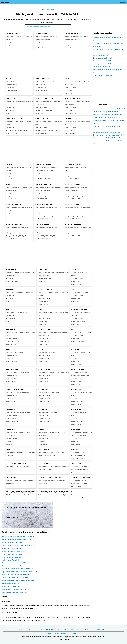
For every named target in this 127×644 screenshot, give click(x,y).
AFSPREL (10, 290)
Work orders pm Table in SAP (11, 560)
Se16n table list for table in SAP (103, 67)
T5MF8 (9, 184)
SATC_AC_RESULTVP (44, 224)
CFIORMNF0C (76, 389)
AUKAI (9, 310)
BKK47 (9, 350)
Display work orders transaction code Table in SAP (18, 537)
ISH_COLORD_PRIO (46, 449)
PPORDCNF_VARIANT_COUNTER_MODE (54, 492)
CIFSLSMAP (76, 429)
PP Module (85, 629)
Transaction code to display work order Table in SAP (18, 546)
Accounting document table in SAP (104, 76)
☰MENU (123, 2)
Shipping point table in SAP (102, 64)
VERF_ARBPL (77, 464)
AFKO (74, 270)
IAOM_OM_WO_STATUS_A (16, 464)
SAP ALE (21, 629)
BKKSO (41, 350)
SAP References (63, 629)
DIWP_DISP (10, 99)
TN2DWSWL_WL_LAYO (44, 99)
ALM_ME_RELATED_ (50, 478)
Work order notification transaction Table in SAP (17, 575)
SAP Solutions (50, 629)
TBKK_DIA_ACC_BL (14, 270)
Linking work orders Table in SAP (12, 557)
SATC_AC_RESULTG (72, 184)
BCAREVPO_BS (44, 330)
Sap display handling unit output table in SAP (108, 132)
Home (49, 634)
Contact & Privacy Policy (62, 634)
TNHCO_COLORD (42, 33)
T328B (67, 79)
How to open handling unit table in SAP (106, 112)
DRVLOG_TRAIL (12, 33)
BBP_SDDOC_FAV (13, 330)
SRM (41, 629)
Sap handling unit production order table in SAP (108, 135)
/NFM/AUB (75, 449)
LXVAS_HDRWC (44, 464)
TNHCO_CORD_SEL (72, 33)
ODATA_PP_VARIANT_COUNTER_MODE (21, 492)
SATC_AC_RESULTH (14, 204)
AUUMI (41, 310)
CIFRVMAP (43, 429)
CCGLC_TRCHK (44, 370)
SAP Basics (75, 629)
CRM (29, 629)
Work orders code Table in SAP (12, 548)
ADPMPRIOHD (44, 270)
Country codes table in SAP (102, 61)
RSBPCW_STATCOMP (44, 164)
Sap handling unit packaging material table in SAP (109, 109)
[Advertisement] (47, 63)
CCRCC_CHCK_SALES (15, 389)
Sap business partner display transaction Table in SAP (19, 572)
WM (93, 629)
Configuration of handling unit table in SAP (107, 118)
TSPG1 (9, 79)
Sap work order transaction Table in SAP (15, 578)
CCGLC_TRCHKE (78, 370)
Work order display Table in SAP (12, 586)
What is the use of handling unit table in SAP (107, 115)
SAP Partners (102, 629)
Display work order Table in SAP (12, 583)
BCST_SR (75, 330)
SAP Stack (5, 2)
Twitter (75, 634)
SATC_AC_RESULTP (72, 204)
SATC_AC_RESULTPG (14, 224)
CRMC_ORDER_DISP (43, 79)
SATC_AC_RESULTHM (44, 204)
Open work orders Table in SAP (12, 566)
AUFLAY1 (75, 290)
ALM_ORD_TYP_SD (46, 290)
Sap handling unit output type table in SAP (107, 138)
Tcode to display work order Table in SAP (15, 589)
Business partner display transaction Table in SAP (18, 569)
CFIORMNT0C (11, 409)
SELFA (9, 449)
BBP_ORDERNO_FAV (79, 310)
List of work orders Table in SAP (12, 554)
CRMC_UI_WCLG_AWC (15, 119)
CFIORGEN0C (44, 389)
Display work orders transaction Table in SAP (16, 540)
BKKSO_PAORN (12, 370)
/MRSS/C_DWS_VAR (72, 99)
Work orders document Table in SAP (13, 551)
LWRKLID (68, 119)
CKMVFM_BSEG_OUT (44, 184)
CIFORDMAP (11, 429)
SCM (35, 629)
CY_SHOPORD (12, 478)
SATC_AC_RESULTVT (73, 224)
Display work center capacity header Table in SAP (18, 580)
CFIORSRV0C (76, 409)
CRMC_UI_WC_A (42, 119)
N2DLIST (12, 164)
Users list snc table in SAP (102, 55)
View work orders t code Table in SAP (14, 563)
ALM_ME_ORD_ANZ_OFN (81, 478)
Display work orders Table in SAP (12, 543)
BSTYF (74, 492)
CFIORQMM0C (44, 409)
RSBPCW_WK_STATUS (73, 164)
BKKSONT (75, 350)
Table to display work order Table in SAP (15, 592)
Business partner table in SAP (103, 58)
